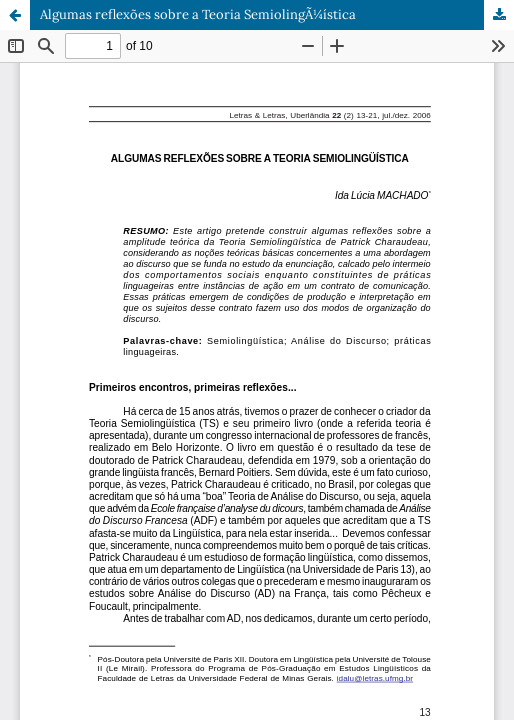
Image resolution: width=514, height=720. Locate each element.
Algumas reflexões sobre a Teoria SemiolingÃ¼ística (198, 14)
